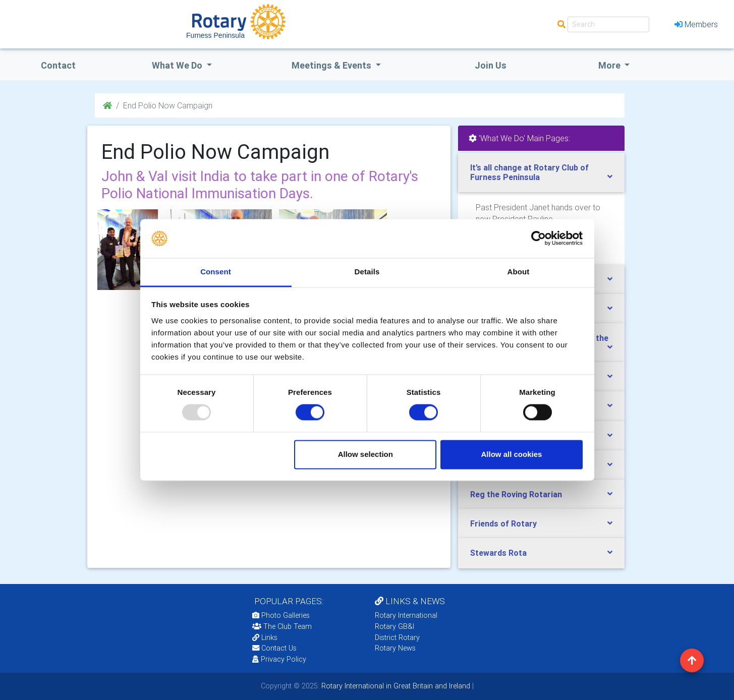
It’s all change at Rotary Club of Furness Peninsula (529, 172)
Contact (58, 65)
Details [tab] (367, 272)
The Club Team (282, 626)
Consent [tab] (216, 272)
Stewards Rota (498, 553)
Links (265, 637)
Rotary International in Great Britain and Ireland (395, 686)
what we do (178, 65)
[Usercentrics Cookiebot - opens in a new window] (539, 239)
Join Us (491, 65)
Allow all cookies (511, 454)
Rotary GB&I (394, 626)
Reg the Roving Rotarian (516, 494)
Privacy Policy (279, 659)
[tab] (541, 172)
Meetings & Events (332, 65)
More (610, 65)
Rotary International (406, 615)
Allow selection (365, 454)
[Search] (608, 24)
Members (696, 24)
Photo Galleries (281, 615)
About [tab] (519, 272)
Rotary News (395, 648)
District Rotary (397, 637)
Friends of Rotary (503, 523)
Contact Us (274, 648)
